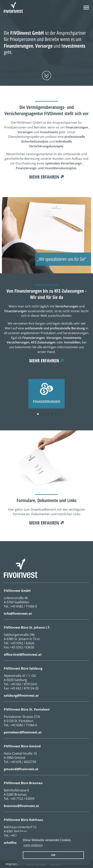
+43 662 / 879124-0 (24, 684)
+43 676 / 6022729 (23, 762)
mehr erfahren (44, 177)
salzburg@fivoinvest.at (21, 696)
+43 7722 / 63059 (22, 799)
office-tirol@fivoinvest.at (23, 655)
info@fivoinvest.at (18, 614)
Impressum (14, 864)
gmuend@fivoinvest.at (21, 769)
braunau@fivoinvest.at (21, 806)
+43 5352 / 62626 (22, 643)
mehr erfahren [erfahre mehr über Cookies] (33, 845)
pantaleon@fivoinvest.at (23, 732)
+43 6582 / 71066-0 (24, 606)
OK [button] (53, 855)
